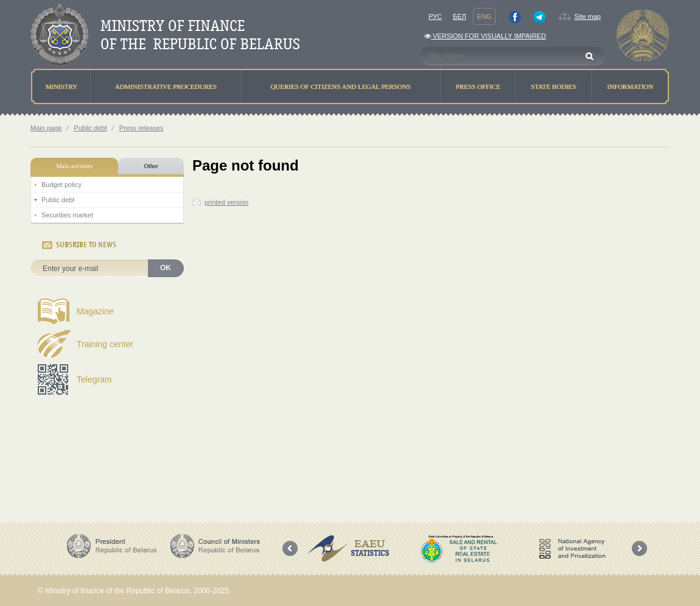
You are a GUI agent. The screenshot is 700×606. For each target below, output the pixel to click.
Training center (105, 344)
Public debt (90, 128)
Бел (460, 16)
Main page (46, 128)
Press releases (142, 128)
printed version (226, 202)
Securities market (67, 215)
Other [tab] (151, 166)
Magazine (95, 311)
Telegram (94, 379)
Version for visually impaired (485, 36)
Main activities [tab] (74, 166)
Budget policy (61, 185)
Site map (588, 16)
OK (166, 268)
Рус (435, 16)
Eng (485, 16)
